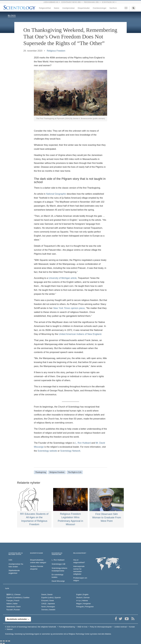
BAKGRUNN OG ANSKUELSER (57, 554)
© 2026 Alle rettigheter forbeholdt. (31, 627)
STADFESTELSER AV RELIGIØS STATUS (16, 554)
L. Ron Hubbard (83, 443)
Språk (7, 588)
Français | (13, 601)
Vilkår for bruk (82, 627)
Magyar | (84, 604)
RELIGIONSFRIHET (80, 553)
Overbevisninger (100, 8)
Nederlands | (14, 607)
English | (82, 595)
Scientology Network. (70, 451)
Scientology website (47, 451)
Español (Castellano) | (18, 598)
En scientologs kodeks (57, 576)
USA (10, 560)
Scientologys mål (58, 564)
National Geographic (56, 194)
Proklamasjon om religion (80, 579)
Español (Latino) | (51, 598)
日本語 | (48, 604)
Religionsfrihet (45, 8)
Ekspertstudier (84, 8)
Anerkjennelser (69, 8)
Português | (85, 607)
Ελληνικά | (48, 601)
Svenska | (48, 610)
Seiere (57, 8)
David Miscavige (58, 581)
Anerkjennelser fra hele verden (16, 565)
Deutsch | (83, 598)
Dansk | (47, 595)
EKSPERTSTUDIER (37, 553)
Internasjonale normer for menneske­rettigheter (79, 570)
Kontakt (132, 627)
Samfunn (113, 8)
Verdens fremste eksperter (37, 568)
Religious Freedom (56, 51)
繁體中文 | (13, 595)
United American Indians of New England (80, 334)
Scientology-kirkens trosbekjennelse (59, 569)
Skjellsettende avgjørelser (14, 572)
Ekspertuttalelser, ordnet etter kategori (38, 561)
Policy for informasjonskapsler (101, 627)
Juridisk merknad (121, 627)
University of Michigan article (63, 278)
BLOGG (12, 16)
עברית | (82, 601)
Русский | (13, 610)
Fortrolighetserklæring (67, 627)
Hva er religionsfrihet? (79, 561)
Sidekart (10, 629)
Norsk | (48, 607)
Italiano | (12, 604)
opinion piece (69, 308)
